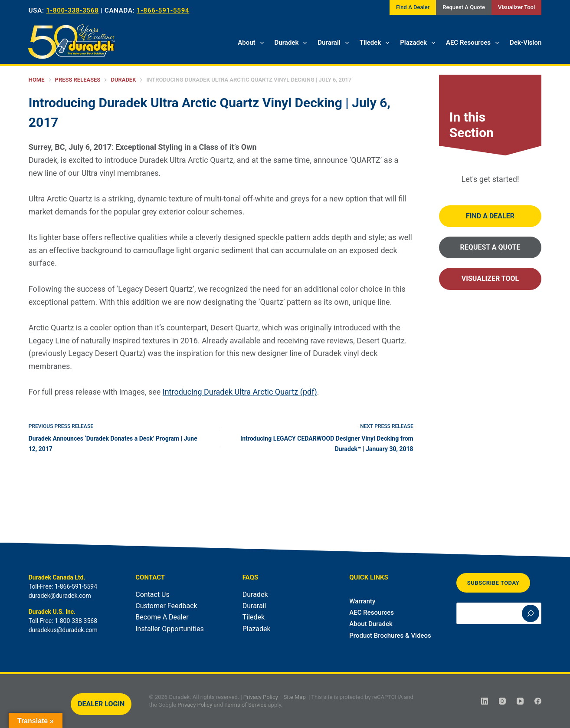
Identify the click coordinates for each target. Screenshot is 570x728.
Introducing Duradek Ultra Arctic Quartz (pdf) (240, 392)
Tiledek (376, 43)
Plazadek (419, 43)
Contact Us (152, 595)
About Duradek (371, 624)
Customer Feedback (166, 606)
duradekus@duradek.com (63, 630)
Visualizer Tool (516, 7)
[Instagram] (502, 701)
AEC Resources (474, 43)
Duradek (293, 43)
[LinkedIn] (485, 701)
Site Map (295, 697)
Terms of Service (245, 704)
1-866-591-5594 (163, 10)
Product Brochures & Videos (390, 636)
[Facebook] (538, 701)
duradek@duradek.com (60, 596)
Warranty (362, 601)
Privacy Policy (261, 697)
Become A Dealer (162, 617)
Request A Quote (464, 7)
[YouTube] (520, 701)
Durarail (335, 43)
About (252, 43)
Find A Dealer (413, 7)
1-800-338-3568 (72, 10)
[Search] (531, 613)
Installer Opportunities (170, 629)
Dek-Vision (526, 43)
